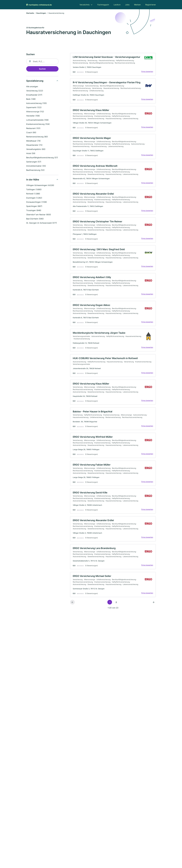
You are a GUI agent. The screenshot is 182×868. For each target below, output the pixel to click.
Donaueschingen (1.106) (37, 202)
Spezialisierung (35, 81)
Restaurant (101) (33, 129)
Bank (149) (31, 99)
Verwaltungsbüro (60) (36, 149)
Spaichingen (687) (34, 206)
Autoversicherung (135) (37, 103)
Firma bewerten (147, 72)
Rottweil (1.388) (33, 194)
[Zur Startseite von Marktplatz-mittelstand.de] (39, 5)
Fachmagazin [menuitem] (103, 5)
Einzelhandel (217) (34, 95)
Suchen (42, 69)
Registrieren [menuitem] (151, 5)
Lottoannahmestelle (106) (37, 120)
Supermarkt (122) (34, 108)
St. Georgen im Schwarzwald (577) (42, 223)
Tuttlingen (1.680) (34, 190)
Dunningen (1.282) (34, 198)
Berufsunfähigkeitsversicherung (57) (42, 158)
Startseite (30, 13)
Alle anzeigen (32, 87)
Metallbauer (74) (33, 141)
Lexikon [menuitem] (117, 5)
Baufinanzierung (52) (35, 170)
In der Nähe (33, 180)
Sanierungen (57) (34, 162)
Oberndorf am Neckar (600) (39, 215)
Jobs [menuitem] (127, 5)
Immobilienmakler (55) (36, 166)
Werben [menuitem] (137, 5)
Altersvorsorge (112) (35, 112)
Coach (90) (31, 133)
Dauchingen (41, 13)
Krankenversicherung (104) (38, 124)
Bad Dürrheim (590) (35, 219)
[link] (113, 65)
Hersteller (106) (33, 116)
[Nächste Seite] (153, 607)
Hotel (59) (31, 154)
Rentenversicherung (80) (37, 137)
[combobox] (42, 62)
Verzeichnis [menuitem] (84, 5)
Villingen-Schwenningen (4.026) (40, 186)
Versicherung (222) (35, 91)
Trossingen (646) (34, 211)
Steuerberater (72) (34, 145)
